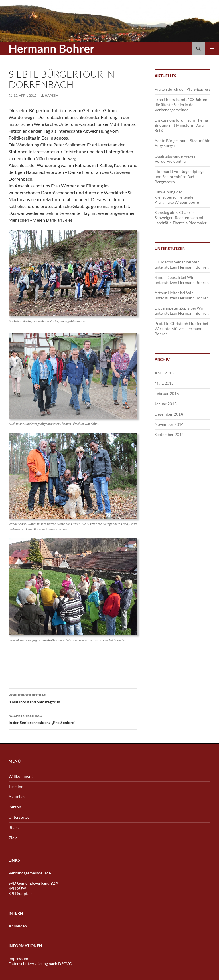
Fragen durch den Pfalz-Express (182, 89)
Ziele (13, 838)
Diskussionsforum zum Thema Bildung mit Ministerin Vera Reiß (181, 125)
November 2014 (169, 424)
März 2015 (164, 383)
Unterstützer (20, 817)
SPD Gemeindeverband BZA (34, 883)
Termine (16, 786)
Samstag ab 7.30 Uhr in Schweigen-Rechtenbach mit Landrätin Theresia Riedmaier (181, 218)
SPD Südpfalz (20, 893)
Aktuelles (17, 797)
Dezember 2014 (169, 414)
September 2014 (169, 434)
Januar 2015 (166, 404)
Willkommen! (21, 776)
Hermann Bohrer (51, 49)
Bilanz (14, 827)
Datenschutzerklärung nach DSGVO (40, 964)
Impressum (18, 958)
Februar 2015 (167, 393)
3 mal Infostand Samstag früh (73, 698)
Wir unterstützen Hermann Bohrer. (182, 264)
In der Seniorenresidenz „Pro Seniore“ (73, 719)
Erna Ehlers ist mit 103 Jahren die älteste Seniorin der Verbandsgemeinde (181, 105)
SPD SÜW (17, 888)
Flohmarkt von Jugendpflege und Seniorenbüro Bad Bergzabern (180, 177)
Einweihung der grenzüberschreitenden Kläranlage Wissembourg (177, 197)
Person (15, 807)
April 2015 (164, 373)
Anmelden (18, 926)
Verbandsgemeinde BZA (30, 873)
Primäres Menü (212, 49)
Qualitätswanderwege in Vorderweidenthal (176, 159)
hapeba (51, 95)
